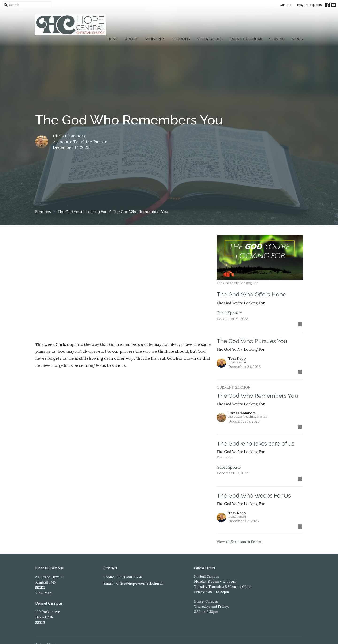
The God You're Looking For (82, 212)
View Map (43, 593)
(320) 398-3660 (129, 577)
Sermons (181, 39)
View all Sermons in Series (239, 542)
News (297, 39)
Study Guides (210, 39)
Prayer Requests (309, 5)
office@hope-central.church (140, 583)
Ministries (155, 39)
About (132, 39)
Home (113, 39)
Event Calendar (246, 39)
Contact (286, 5)
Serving (277, 39)
